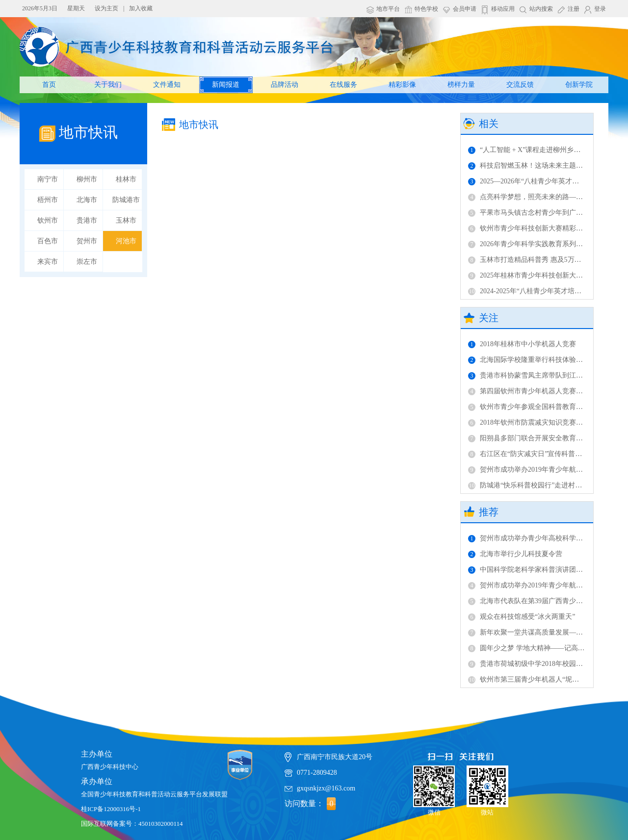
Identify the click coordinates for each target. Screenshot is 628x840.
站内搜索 (541, 9)
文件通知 (167, 85)
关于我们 (108, 85)
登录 (600, 9)
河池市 (126, 241)
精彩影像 (402, 85)
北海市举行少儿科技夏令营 (515, 554)
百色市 (48, 241)
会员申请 (465, 9)
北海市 (87, 200)
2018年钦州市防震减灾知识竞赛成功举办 (536, 422)
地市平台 (388, 9)
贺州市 (87, 241)
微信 (434, 787)
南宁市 (48, 179)
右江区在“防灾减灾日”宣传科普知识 (528, 454)
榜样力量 (461, 85)
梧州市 (48, 200)
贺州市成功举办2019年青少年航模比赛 (532, 470)
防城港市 (126, 200)
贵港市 (87, 220)
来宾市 (48, 262)
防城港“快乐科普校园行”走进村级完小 (532, 485)
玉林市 (126, 220)
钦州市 (48, 220)
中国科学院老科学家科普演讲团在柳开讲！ (539, 570)
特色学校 (426, 9)
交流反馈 (520, 85)
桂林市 (126, 179)
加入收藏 (141, 8)
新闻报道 (226, 85)
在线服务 (343, 85)
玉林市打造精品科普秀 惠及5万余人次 (532, 260)
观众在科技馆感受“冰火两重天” (522, 617)
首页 (49, 85)
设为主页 (106, 8)
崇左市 (87, 262)
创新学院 (579, 85)
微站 (487, 787)
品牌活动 (285, 85)
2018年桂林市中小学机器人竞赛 (522, 344)
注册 (574, 9)
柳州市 (87, 179)
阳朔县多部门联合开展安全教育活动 (529, 438)
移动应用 (503, 9)
